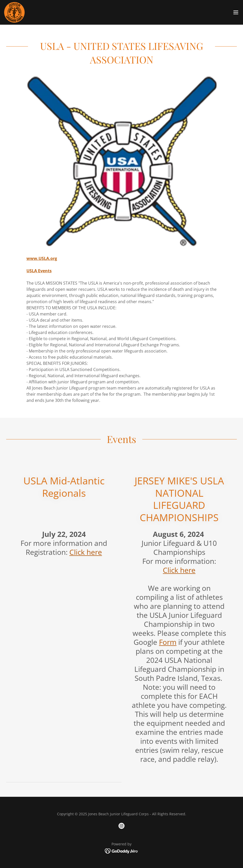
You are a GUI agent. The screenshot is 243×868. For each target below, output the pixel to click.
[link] (14, 12)
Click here (86, 552)
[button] (236, 12)
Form (168, 642)
